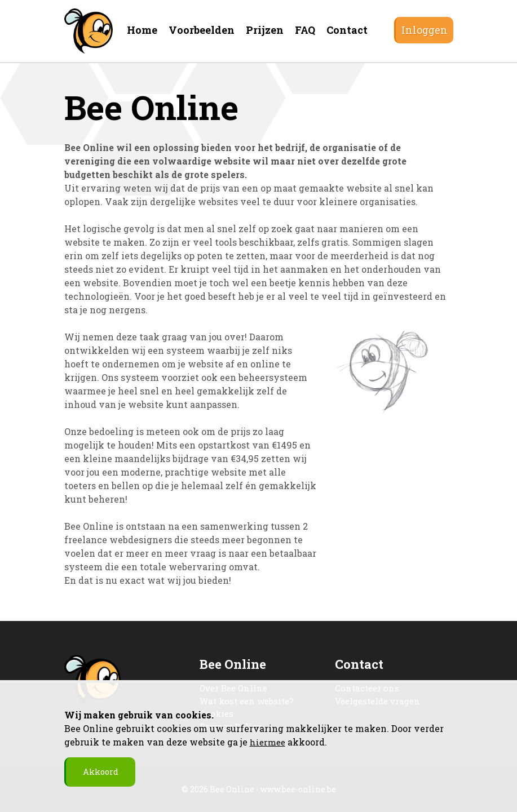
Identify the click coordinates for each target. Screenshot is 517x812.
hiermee (269, 741)
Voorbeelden (202, 30)
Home (142, 30)
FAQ (305, 30)
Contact (347, 30)
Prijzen (265, 30)
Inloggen (425, 30)
